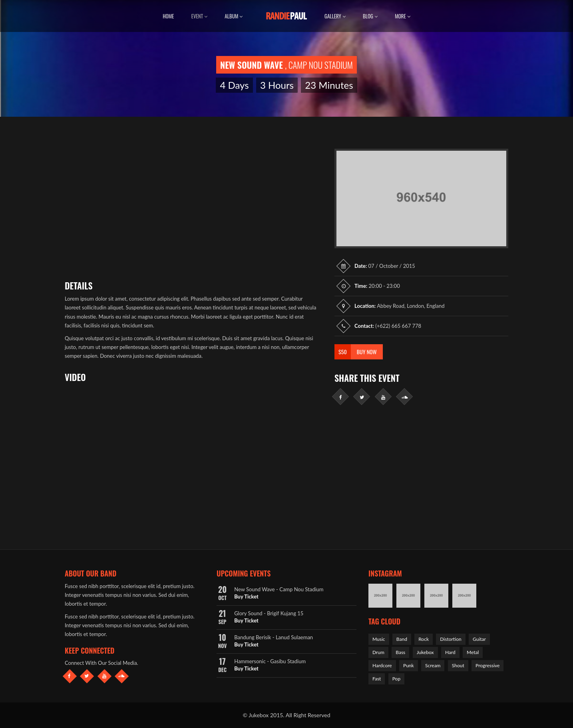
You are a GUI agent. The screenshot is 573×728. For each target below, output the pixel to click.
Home (168, 16)
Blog (370, 16)
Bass (400, 652)
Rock (424, 639)
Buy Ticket (246, 596)
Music (379, 639)
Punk (409, 665)
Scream (433, 665)
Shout (458, 665)
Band (402, 639)
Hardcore (382, 665)
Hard (450, 652)
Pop (396, 679)
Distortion (451, 639)
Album (234, 16)
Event (199, 16)
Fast (377, 679)
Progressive (487, 665)
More (403, 16)
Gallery (335, 16)
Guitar (479, 639)
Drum (378, 652)
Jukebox (425, 652)
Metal (473, 652)
